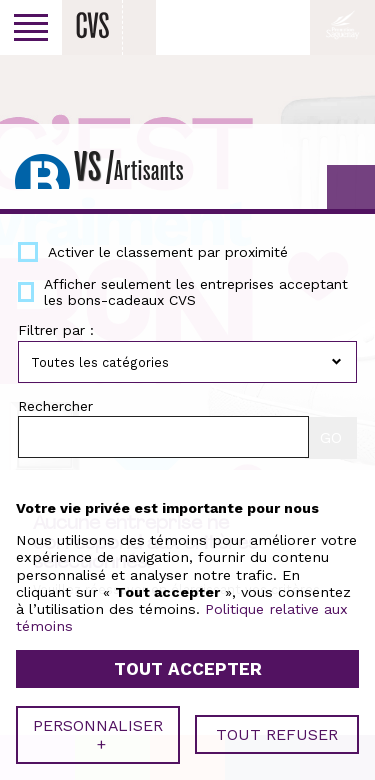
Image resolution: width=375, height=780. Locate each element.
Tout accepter (188, 665)
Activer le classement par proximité (168, 252)
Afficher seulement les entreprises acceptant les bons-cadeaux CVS (196, 292)
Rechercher (55, 406)
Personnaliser (98, 730)
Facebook (284, 27)
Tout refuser (277, 730)
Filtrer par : (56, 330)
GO (351, 189)
